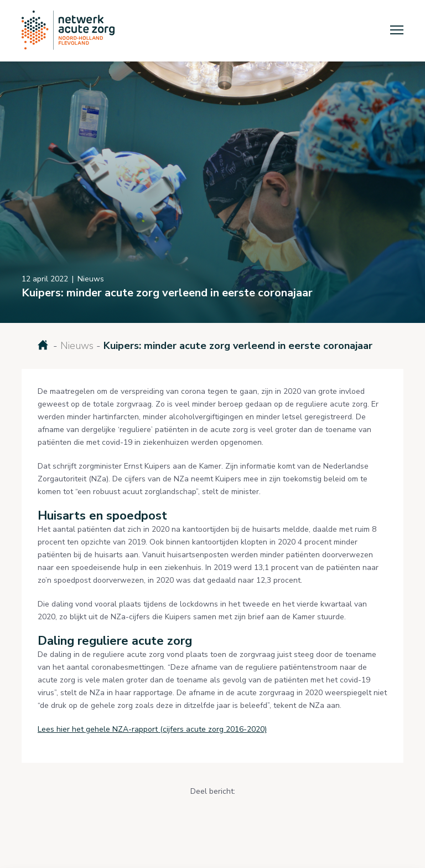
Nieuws (77, 346)
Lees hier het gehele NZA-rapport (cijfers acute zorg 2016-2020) (152, 729)
